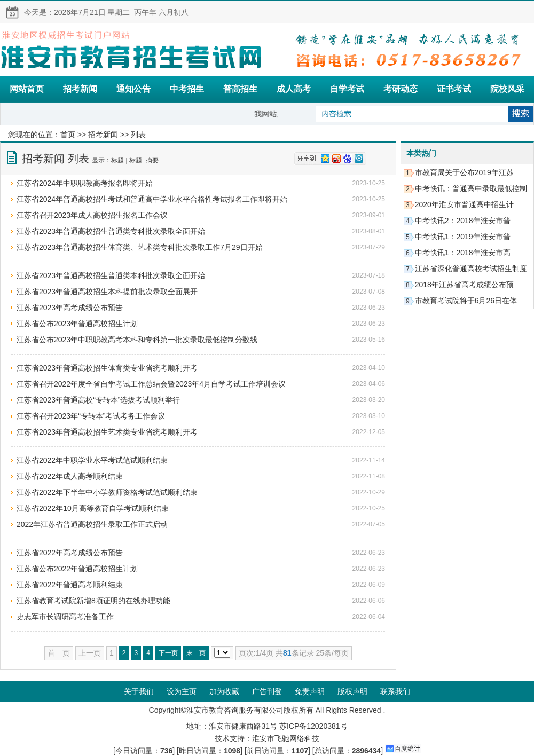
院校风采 (507, 89)
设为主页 (182, 691)
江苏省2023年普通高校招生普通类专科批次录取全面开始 (111, 231)
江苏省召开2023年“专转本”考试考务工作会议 (91, 416)
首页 (68, 135)
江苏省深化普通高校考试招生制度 (471, 269)
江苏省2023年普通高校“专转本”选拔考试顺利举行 (98, 400)
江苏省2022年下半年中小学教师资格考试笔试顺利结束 (107, 492)
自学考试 (347, 89)
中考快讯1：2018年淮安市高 (463, 253)
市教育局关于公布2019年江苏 (464, 172)
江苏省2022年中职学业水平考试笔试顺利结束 (92, 460)
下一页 (168, 653)
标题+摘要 (144, 160)
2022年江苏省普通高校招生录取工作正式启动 (92, 524)
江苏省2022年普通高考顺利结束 (70, 585)
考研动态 (400, 89)
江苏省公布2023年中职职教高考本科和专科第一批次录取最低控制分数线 (137, 340)
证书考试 (454, 89)
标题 (117, 160)
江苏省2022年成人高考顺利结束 (70, 476)
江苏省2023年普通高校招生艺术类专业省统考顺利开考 (107, 432)
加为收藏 (224, 691)
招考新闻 (80, 89)
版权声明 (352, 691)
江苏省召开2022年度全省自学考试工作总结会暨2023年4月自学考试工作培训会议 (151, 384)
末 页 (196, 653)
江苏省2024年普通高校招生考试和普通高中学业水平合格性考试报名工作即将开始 (152, 199)
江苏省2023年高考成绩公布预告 (70, 308)
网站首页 (27, 89)
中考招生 (187, 89)
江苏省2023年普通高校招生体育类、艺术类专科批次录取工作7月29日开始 (140, 247)
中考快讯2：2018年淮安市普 (463, 220)
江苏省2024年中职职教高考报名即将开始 (85, 183)
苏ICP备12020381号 (313, 726)
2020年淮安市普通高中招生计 (464, 204)
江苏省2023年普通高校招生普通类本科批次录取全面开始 (111, 275)
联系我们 (395, 691)
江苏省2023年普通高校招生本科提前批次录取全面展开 (107, 292)
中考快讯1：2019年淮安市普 (463, 237)
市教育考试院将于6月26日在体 (466, 301)
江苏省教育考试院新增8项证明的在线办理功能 (93, 601)
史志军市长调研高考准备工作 (65, 617)
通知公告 (133, 89)
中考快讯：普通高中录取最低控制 (471, 188)
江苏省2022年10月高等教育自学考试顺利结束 (93, 508)
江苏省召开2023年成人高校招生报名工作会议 (92, 215)
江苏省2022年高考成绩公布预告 (70, 553)
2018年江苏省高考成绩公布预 (464, 285)
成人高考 (294, 89)
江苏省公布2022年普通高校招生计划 (77, 569)
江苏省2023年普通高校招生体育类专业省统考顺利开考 (107, 368)
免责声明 (310, 691)
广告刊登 (267, 691)
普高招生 (240, 89)
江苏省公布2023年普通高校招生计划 (77, 324)
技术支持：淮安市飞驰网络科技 (267, 738)
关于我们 (139, 691)
